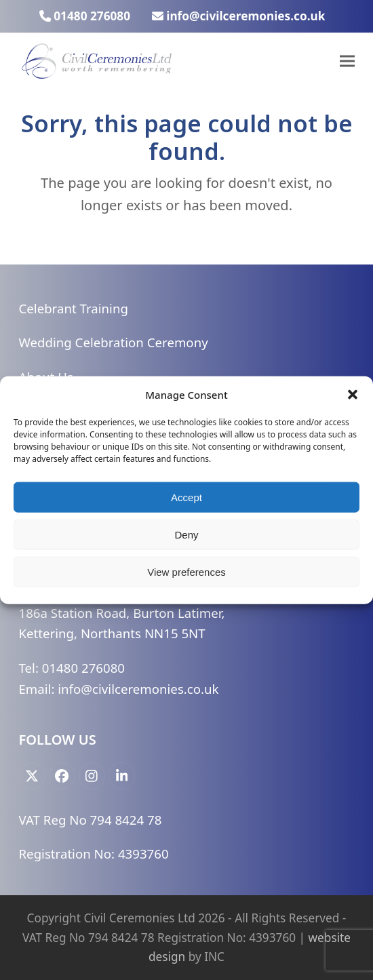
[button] (353, 395)
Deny (186, 534)
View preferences (186, 571)
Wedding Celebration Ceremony (114, 342)
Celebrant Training (74, 308)
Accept (186, 497)
